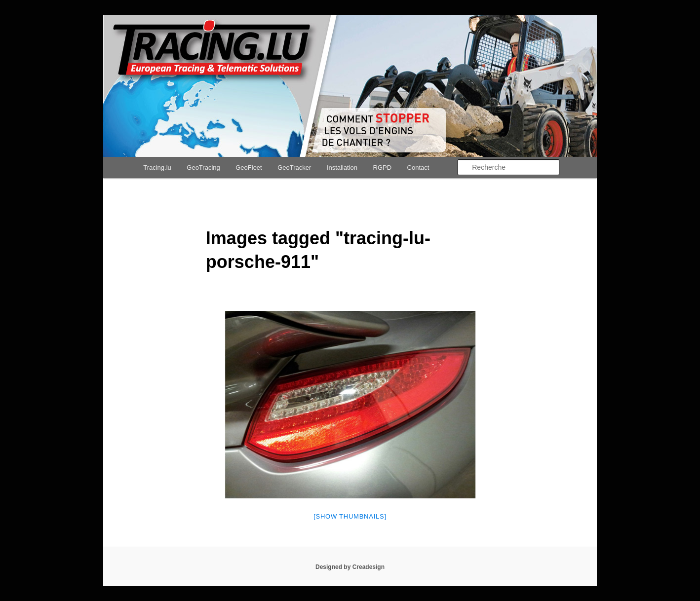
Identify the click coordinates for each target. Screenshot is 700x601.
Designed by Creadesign (350, 567)
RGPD (383, 168)
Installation (342, 168)
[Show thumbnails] (350, 516)
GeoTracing (203, 168)
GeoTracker (294, 168)
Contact (418, 168)
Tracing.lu (157, 168)
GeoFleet (249, 168)
